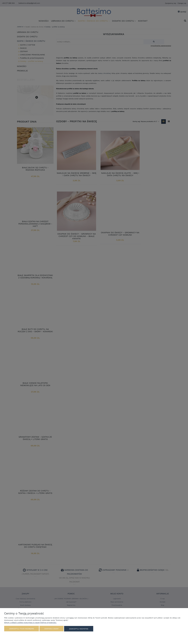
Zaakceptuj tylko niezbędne (22, 629)
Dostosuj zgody (51, 629)
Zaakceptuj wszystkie (79, 629)
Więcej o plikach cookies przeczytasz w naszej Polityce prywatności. (30, 623)
